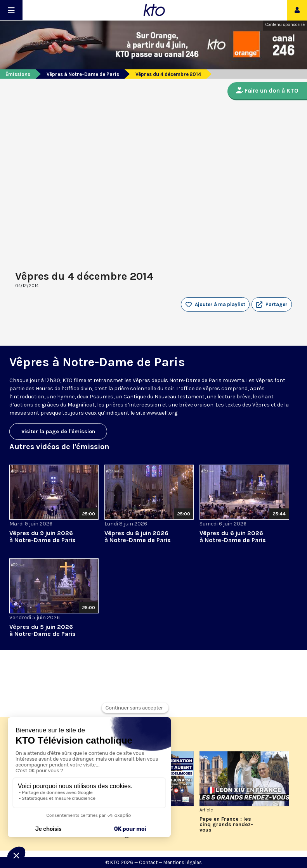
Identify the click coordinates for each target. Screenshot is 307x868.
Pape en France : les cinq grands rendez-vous (226, 825)
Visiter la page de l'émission (58, 431)
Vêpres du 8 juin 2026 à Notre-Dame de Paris (138, 536)
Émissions (18, 74)
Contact (148, 862)
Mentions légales (183, 862)
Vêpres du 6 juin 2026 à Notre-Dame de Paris (233, 536)
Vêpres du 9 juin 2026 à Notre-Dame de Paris (42, 536)
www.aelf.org (162, 413)
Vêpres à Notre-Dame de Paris (83, 74)
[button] (272, 305)
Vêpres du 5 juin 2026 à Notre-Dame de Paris (42, 630)
